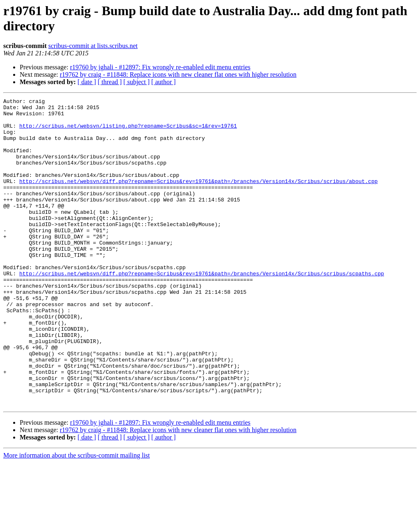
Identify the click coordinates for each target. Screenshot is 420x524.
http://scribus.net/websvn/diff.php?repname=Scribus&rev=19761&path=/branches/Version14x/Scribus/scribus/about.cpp (199, 198)
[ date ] (87, 82)
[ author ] (164, 82)
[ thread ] (110, 82)
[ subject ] (137, 82)
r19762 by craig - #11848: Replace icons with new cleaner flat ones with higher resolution (178, 74)
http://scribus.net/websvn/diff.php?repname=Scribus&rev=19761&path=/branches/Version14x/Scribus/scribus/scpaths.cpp (202, 309)
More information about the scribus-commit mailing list (76, 517)
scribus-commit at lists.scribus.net (93, 46)
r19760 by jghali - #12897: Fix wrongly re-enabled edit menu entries (160, 67)
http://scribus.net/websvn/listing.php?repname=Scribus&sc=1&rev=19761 (128, 132)
